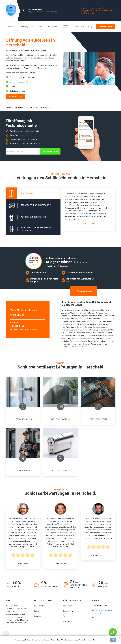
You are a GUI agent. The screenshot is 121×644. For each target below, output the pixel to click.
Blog (90, 27)
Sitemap (66, 621)
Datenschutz (68, 611)
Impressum (53, 27)
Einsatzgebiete (27, 27)
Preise (40, 27)
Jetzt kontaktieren (86, 224)
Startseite (12, 27)
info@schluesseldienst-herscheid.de (43, 12)
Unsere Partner (65, 27)
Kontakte (80, 27)
